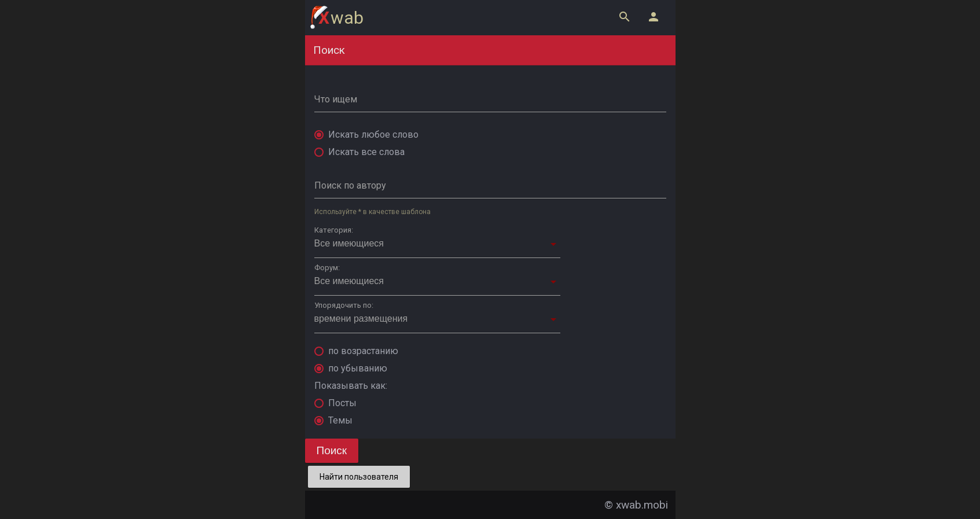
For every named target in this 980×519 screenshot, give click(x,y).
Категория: (334, 230)
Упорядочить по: (344, 305)
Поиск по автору (350, 185)
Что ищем (336, 99)
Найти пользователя (359, 477)
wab (341, 18)
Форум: (327, 268)
